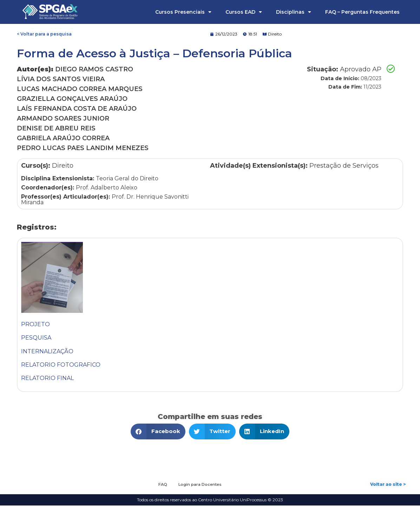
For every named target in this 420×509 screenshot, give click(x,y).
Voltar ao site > (388, 486)
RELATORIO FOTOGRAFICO (61, 365)
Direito (275, 34)
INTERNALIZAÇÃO (47, 351)
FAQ (159, 486)
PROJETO (35, 324)
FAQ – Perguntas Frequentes (362, 12)
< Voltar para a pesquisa (44, 34)
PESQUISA (36, 338)
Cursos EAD (244, 12)
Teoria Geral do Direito (127, 178)
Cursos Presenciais (183, 12)
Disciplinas (294, 12)
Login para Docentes (202, 486)
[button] (158, 431)
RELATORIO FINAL (47, 378)
